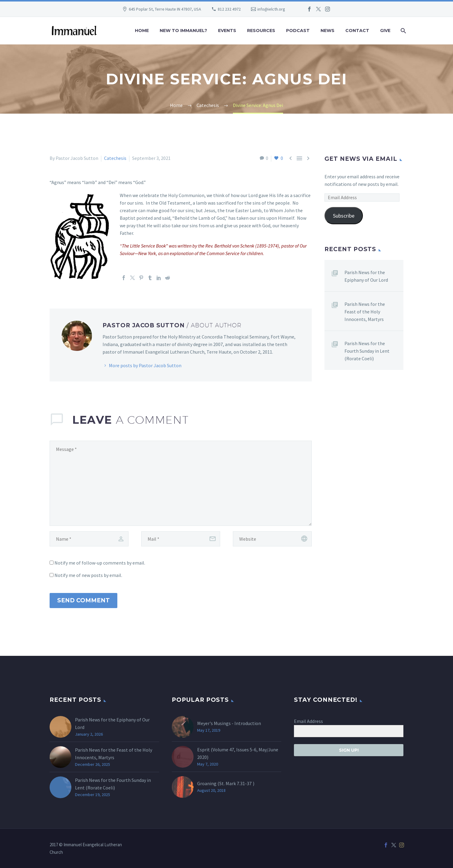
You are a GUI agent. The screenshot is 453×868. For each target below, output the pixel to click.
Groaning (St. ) (226, 783)
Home (142, 31)
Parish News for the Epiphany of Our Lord (366, 276)
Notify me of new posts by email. (88, 575)
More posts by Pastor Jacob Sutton (145, 365)
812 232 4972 (229, 9)
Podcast (298, 31)
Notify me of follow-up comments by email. (100, 563)
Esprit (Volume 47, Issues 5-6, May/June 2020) (238, 753)
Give (385, 31)
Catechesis (115, 158)
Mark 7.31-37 (239, 783)
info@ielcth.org (271, 9)
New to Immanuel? (183, 31)
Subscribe (344, 216)
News (328, 31)
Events (227, 31)
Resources (261, 31)
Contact (357, 31)
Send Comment (83, 600)
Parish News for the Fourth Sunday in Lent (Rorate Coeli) (367, 351)
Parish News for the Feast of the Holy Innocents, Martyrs (365, 312)
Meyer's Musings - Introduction (229, 723)
